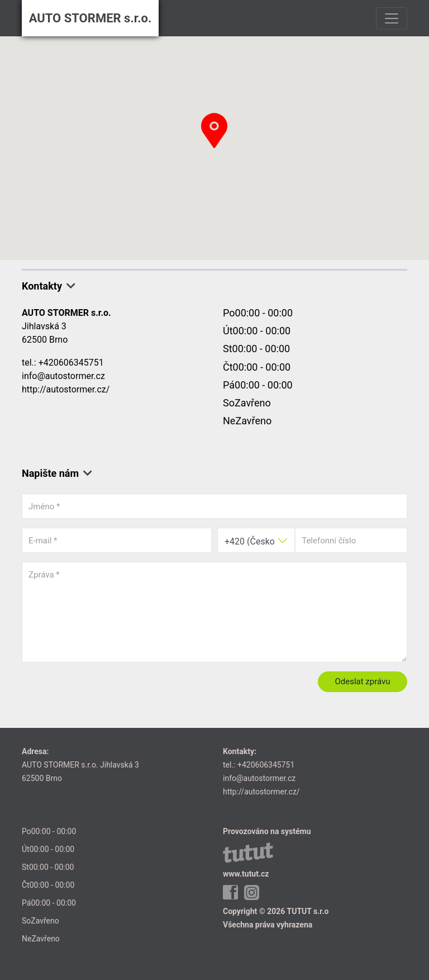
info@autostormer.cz (63, 376)
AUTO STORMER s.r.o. (90, 18)
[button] (214, 131)
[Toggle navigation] (392, 18)
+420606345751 (71, 363)
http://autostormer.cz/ (66, 389)
